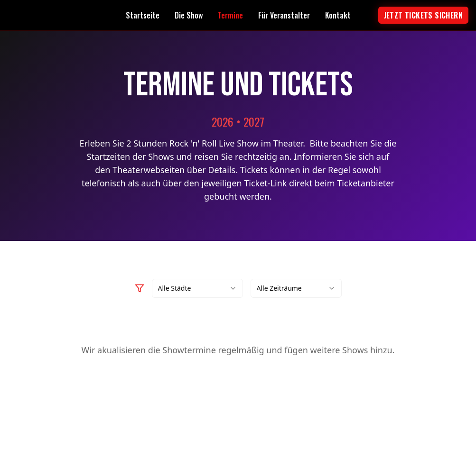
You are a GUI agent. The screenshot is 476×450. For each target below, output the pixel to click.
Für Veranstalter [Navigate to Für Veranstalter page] (284, 15)
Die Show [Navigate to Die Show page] (189, 15)
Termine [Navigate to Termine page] (230, 15)
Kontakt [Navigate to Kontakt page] (338, 15)
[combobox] (197, 288)
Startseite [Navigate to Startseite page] (143, 15)
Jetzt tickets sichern (423, 15)
